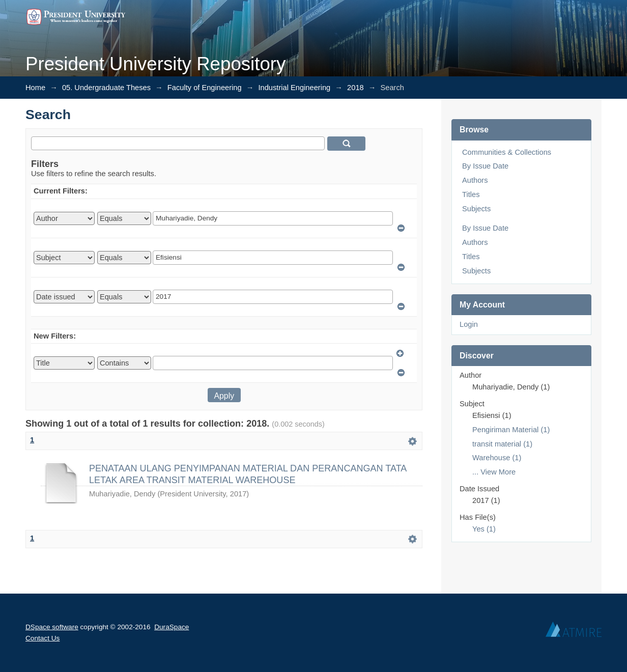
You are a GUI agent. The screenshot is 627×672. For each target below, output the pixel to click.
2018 (355, 88)
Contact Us (42, 638)
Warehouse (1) (497, 458)
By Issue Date (485, 166)
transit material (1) (502, 444)
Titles (471, 194)
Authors (475, 180)
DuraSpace (172, 627)
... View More (494, 472)
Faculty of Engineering (205, 88)
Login (469, 324)
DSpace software (52, 627)
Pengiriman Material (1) (511, 430)
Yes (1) (484, 529)
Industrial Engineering (294, 88)
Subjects (476, 209)
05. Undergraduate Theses (106, 88)
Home (35, 88)
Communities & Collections (507, 152)
